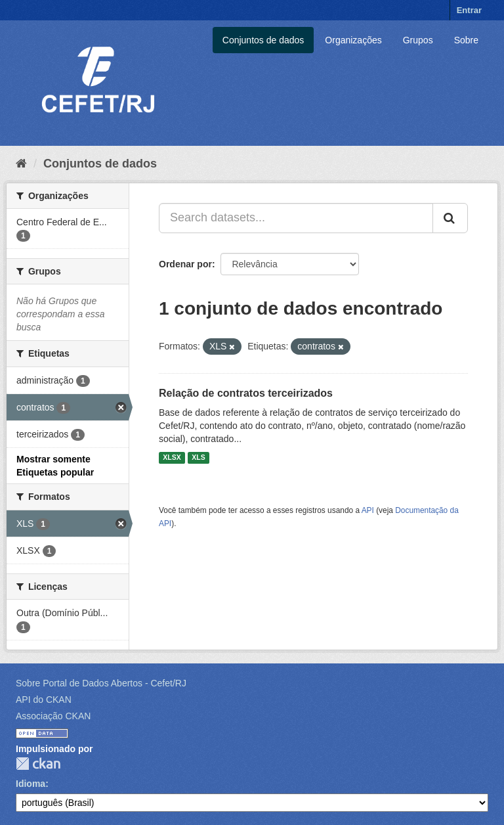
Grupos (418, 40)
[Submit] (450, 218)
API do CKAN (44, 700)
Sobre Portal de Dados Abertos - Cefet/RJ (101, 683)
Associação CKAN (53, 716)
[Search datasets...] (296, 218)
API (368, 510)
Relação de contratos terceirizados (246, 393)
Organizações (353, 40)
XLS (198, 458)
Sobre (466, 40)
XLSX (172, 458)
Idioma (31, 784)
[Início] (21, 164)
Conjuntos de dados (263, 40)
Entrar (469, 10)
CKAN (38, 764)
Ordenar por (185, 264)
